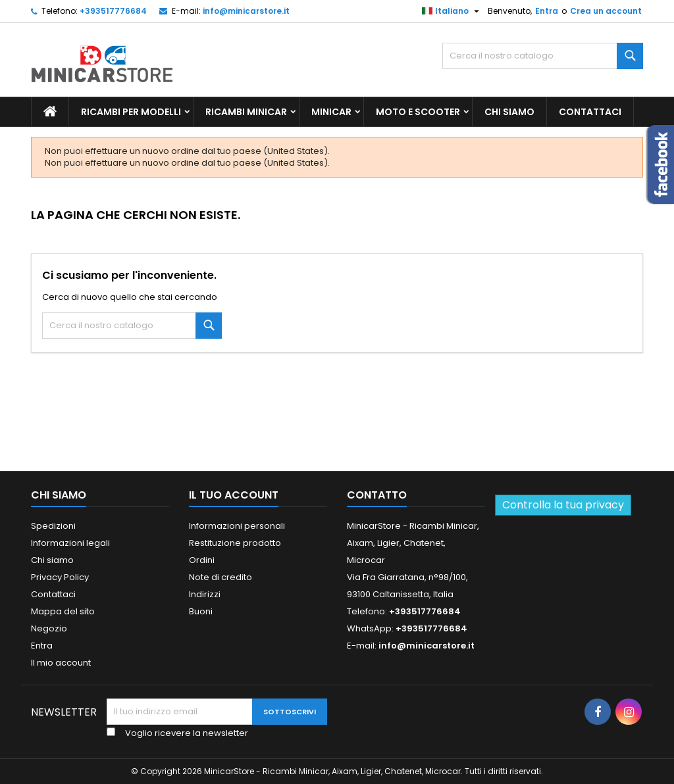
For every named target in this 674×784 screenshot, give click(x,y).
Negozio (49, 628)
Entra (547, 11)
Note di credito (220, 577)
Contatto (377, 495)
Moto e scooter (418, 112)
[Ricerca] (543, 56)
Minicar (331, 112)
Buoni (201, 611)
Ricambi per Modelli (131, 112)
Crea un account (606, 11)
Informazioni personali (237, 526)
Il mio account (61, 663)
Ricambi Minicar (246, 112)
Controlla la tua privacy (563, 505)
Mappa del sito (63, 611)
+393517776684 (113, 11)
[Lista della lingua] (452, 11)
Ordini (202, 560)
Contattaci (590, 112)
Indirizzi (205, 594)
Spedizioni (53, 526)
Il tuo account (234, 495)
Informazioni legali (70, 543)
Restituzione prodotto (235, 543)
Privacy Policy (60, 577)
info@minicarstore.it (246, 11)
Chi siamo (509, 112)
